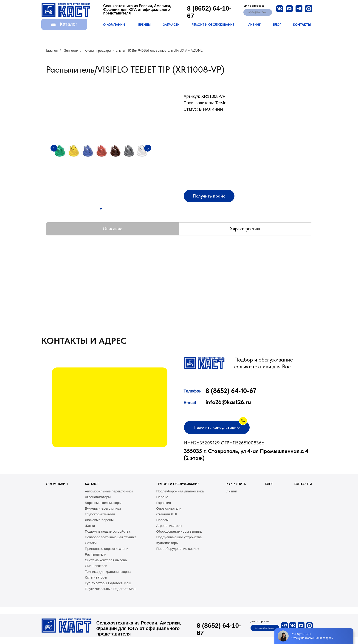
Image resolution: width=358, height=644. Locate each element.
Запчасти (71, 50)
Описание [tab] (113, 229)
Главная (52, 50)
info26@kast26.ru (228, 402)
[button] (64, 24)
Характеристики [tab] (246, 229)
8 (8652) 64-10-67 (231, 391)
